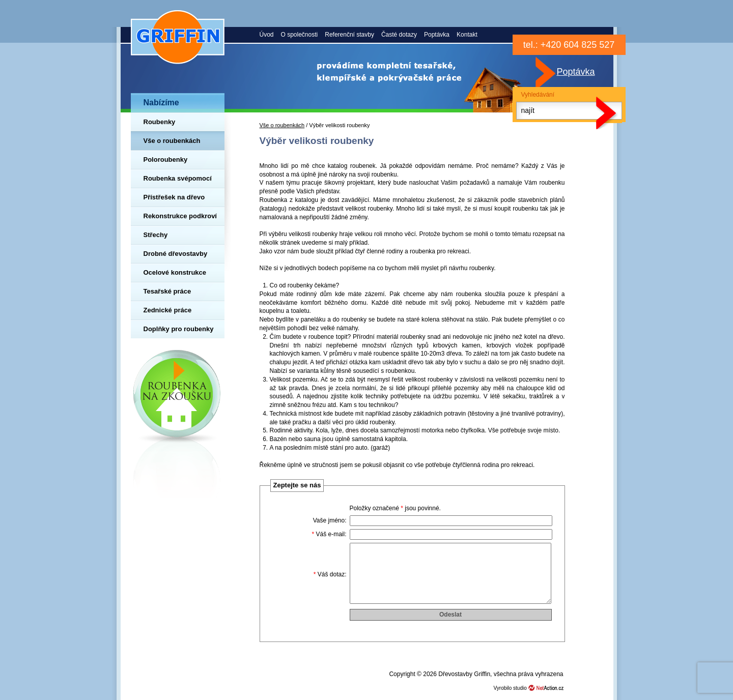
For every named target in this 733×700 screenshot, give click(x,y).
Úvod (267, 35)
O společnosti (300, 35)
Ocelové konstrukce (175, 272)
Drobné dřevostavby (176, 254)
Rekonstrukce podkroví (180, 216)
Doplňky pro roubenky (179, 329)
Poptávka (437, 35)
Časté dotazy (399, 35)
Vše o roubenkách (172, 141)
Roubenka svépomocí (178, 178)
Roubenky (160, 122)
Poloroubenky (166, 159)
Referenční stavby (349, 35)
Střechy (156, 235)
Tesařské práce (167, 291)
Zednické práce (168, 310)
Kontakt (467, 35)
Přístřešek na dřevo (174, 197)
